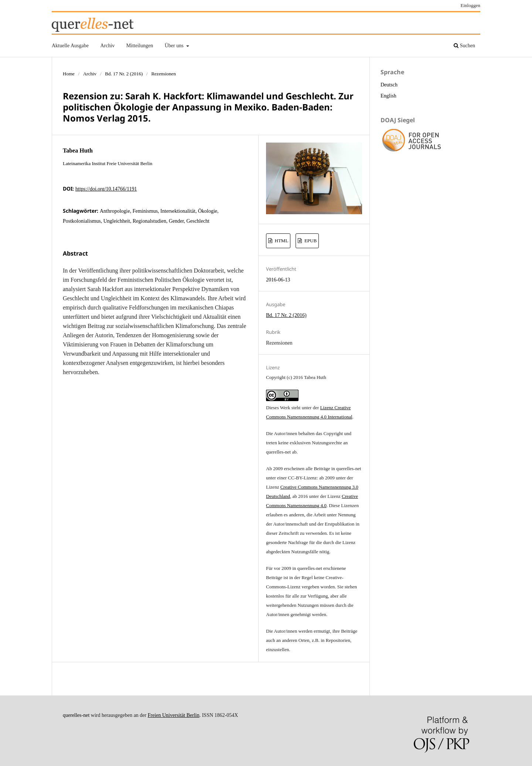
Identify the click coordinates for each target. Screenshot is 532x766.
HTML (281, 241)
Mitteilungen (140, 46)
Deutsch (389, 85)
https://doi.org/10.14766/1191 (106, 189)
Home (69, 74)
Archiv (107, 46)
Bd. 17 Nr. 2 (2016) (124, 74)
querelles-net (76, 715)
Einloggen (471, 5)
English (388, 96)
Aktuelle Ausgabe (70, 46)
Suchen (464, 46)
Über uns (175, 46)
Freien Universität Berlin (174, 715)
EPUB (310, 241)
